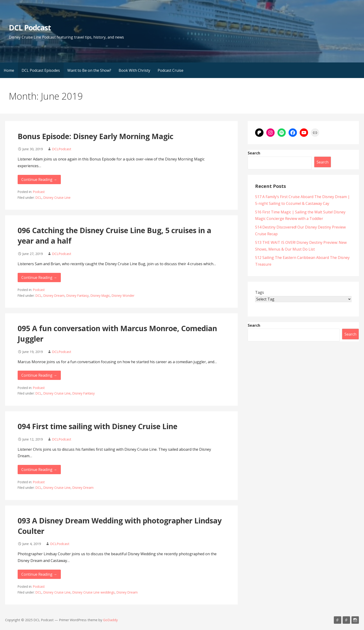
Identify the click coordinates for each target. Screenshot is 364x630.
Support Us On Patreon (346, 620)
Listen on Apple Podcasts (338, 620)
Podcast (39, 192)
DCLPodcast (62, 149)
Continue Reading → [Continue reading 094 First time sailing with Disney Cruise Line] (39, 470)
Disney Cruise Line (57, 197)
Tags (260, 292)
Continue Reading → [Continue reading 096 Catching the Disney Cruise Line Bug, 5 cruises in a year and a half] (39, 277)
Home (9, 70)
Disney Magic (100, 295)
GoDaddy (110, 620)
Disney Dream (54, 295)
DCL (39, 197)
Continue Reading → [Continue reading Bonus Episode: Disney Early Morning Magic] (39, 180)
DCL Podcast (30, 28)
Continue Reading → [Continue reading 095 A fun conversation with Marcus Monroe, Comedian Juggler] (39, 375)
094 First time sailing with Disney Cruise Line (97, 426)
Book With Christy (134, 70)
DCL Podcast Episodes (41, 70)
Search (254, 153)
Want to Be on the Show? (89, 70)
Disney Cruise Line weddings (94, 592)
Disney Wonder (123, 295)
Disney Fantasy (78, 295)
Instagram (355, 620)
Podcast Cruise (171, 70)
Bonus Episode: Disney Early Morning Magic (96, 136)
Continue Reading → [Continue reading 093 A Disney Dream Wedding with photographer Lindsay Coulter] (39, 574)
